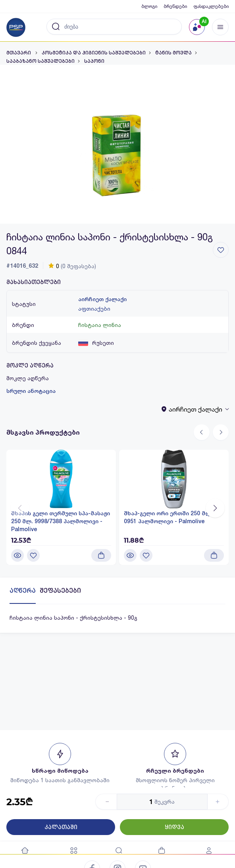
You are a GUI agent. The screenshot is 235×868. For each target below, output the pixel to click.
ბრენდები (175, 6)
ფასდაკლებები (211, 6)
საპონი (94, 61)
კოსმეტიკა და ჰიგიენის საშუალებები (94, 53)
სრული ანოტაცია (31, 391)
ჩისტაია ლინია (100, 325)
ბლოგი (149, 6)
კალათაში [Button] (61, 827)
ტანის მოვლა (173, 53)
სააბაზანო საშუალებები (40, 61)
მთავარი (19, 53)
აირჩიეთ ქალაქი (102, 299)
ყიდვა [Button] (174, 827)
